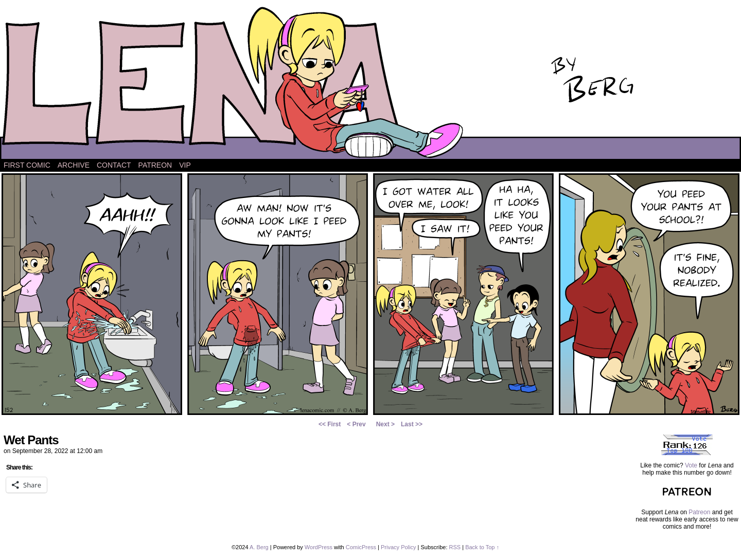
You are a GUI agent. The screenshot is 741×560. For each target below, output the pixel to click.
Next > (385, 424)
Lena (370, 82)
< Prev (356, 424)
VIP (185, 165)
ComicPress (361, 547)
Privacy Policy (398, 547)
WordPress (319, 547)
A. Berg (259, 547)
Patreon (155, 165)
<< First (330, 424)
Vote (691, 465)
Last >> (412, 424)
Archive (74, 165)
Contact (114, 165)
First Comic (27, 165)
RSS (455, 547)
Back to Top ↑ (482, 547)
